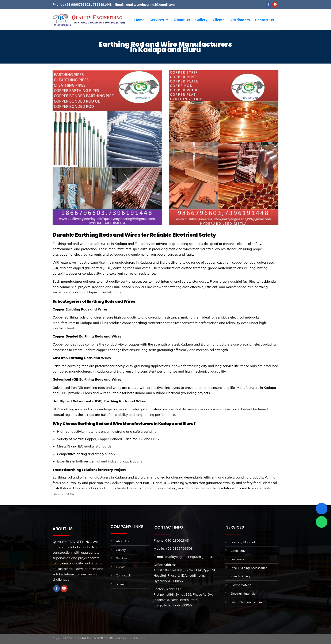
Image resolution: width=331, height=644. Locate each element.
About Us (182, 20)
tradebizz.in (135, 638)
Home (139, 20)
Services (159, 20)
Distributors (240, 20)
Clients (219, 20)
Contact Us (264, 20)
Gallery (201, 20)
